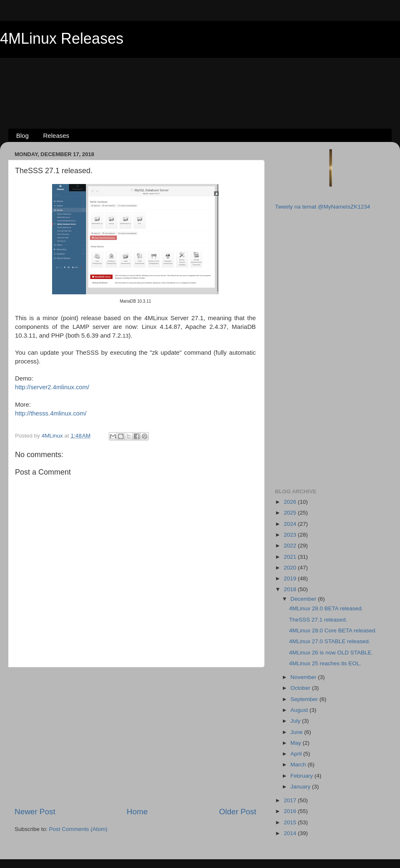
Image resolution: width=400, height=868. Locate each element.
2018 (291, 589)
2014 (291, 833)
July (296, 721)
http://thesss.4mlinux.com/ (51, 413)
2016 (291, 811)
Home (137, 812)
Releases (56, 136)
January (301, 787)
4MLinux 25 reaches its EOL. (325, 663)
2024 (291, 524)
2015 (291, 822)
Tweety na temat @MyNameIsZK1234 (322, 207)
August (300, 710)
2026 (291, 502)
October (301, 688)
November (304, 677)
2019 (291, 578)
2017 (291, 800)
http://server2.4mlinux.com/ (52, 387)
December (304, 599)
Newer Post (35, 812)
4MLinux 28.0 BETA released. (326, 608)
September (305, 699)
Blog (22, 136)
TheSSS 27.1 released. (318, 620)
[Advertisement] (200, 80)
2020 (291, 568)
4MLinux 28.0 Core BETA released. (333, 630)
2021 (291, 557)
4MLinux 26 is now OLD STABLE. (331, 653)
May (296, 743)
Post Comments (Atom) (78, 829)
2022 (291, 546)
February (302, 776)
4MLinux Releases (62, 39)
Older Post (238, 812)
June (297, 732)
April (297, 754)
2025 (291, 513)
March (299, 765)
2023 (291, 535)
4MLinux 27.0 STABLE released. (330, 641)
